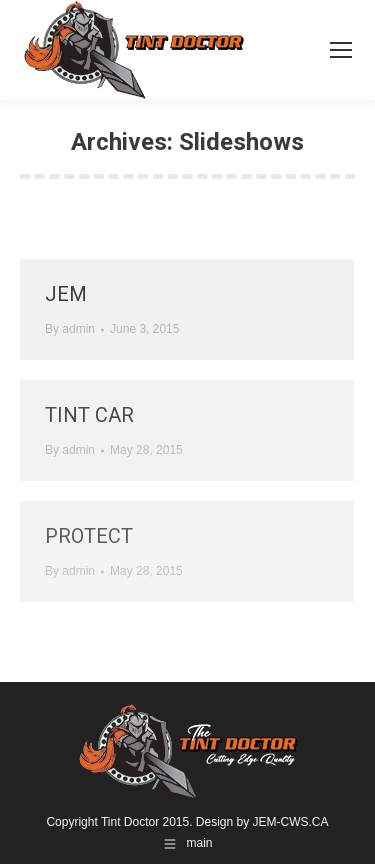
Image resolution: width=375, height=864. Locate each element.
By (70, 329)
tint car (89, 415)
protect (89, 536)
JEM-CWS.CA (291, 822)
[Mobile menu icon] (341, 50)
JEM (66, 294)
